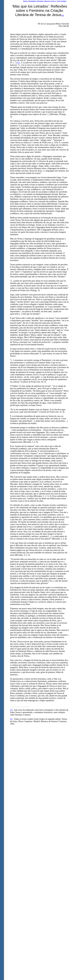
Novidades (32, 1)
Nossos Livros (50, 1)
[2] (19, 63)
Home (25, 1)
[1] (12, 710)
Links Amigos (61, 1)
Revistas (40, 1)
